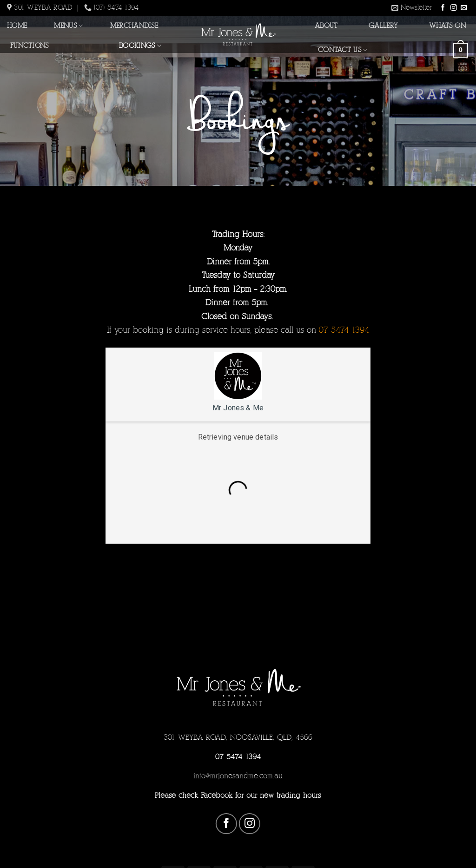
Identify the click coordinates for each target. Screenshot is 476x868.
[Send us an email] (464, 8)
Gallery (383, 26)
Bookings (140, 46)
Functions (30, 46)
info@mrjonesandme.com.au (238, 776)
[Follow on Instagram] (454, 8)
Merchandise (134, 26)
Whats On (447, 26)
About (326, 26)
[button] (412, 8)
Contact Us (343, 50)
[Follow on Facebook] (443, 8)
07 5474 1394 (238, 757)
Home (17, 26)
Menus (68, 26)
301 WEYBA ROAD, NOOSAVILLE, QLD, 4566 (238, 737)
